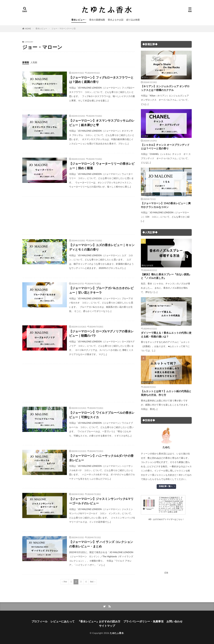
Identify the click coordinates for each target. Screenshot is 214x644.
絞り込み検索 (133, 20)
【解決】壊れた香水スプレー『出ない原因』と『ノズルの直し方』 (166, 276)
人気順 (34, 62)
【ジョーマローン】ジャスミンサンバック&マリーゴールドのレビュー (101, 501)
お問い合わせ (174, 621)
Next (92, 582)
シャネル (145, 136)
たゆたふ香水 (117, 633)
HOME (28, 29)
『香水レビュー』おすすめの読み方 (99, 621)
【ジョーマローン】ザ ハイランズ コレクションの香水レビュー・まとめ (101, 544)
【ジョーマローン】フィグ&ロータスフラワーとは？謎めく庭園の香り (101, 80)
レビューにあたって (63, 621)
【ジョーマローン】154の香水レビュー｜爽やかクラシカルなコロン (166, 205)
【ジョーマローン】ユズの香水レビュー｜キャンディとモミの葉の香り (102, 247)
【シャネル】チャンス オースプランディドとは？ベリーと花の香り (165, 147)
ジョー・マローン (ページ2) (64, 28)
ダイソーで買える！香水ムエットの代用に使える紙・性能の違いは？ (166, 335)
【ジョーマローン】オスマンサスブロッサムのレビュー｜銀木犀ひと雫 (102, 123)
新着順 (26, 62)
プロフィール (40, 621)
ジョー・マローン (148, 194)
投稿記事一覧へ (166, 486)
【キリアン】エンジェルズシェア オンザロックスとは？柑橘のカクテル (165, 88)
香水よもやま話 (116, 20)
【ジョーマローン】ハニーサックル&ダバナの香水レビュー (101, 458)
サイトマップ (107, 626)
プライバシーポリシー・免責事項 (143, 621)
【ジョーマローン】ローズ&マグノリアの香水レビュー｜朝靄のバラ (101, 333)
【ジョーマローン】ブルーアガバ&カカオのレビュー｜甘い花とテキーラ (101, 290)
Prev (65, 582)
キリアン (145, 77)
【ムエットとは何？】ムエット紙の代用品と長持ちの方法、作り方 (166, 393)
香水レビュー (78, 20)
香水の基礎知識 (97, 20)
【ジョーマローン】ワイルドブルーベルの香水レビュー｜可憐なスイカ (102, 415)
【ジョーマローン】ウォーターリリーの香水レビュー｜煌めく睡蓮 (102, 166)
